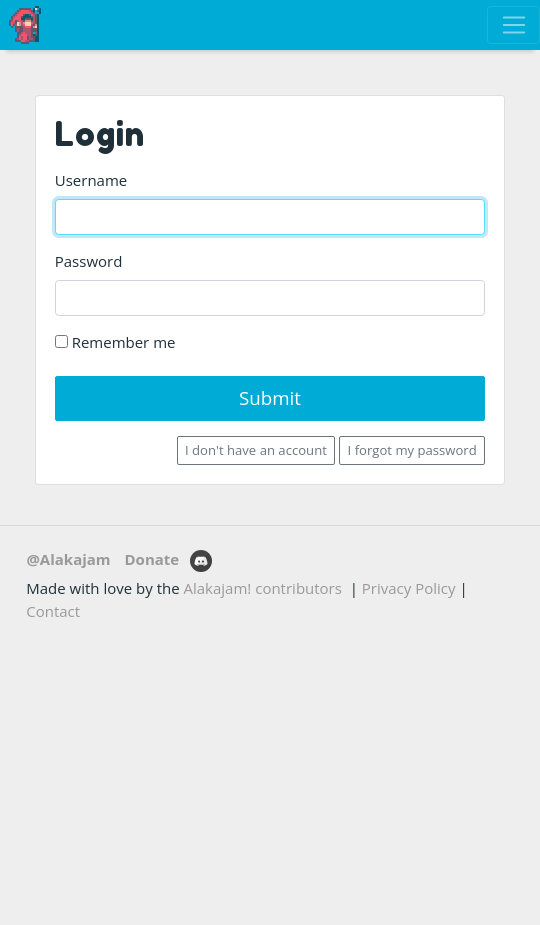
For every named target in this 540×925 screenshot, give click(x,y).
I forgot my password (412, 450)
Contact (53, 611)
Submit (270, 397)
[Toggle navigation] (513, 25)
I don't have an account (256, 450)
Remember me (115, 342)
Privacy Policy (409, 588)
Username (91, 180)
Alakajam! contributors (263, 588)
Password (89, 261)
